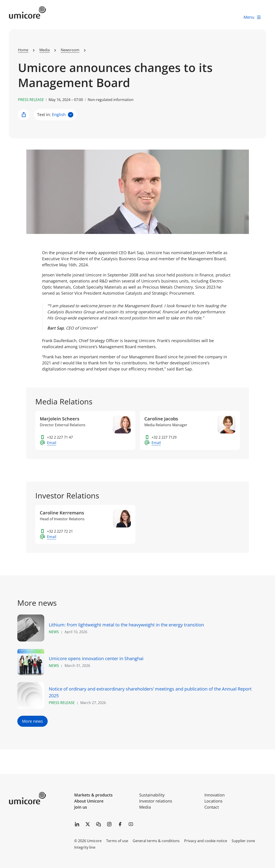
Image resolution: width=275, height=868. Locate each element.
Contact (212, 807)
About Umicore (89, 801)
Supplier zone (243, 841)
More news (32, 721)
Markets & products (93, 795)
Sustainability (152, 795)
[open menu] (253, 17)
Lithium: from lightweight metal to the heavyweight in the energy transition (126, 625)
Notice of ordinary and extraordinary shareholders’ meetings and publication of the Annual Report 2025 (150, 692)
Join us (81, 807)
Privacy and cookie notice (206, 841)
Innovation (215, 795)
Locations (214, 801)
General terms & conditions (156, 841)
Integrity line (85, 847)
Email (52, 443)
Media (145, 807)
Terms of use (117, 841)
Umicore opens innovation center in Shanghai (96, 658)
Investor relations (156, 801)
